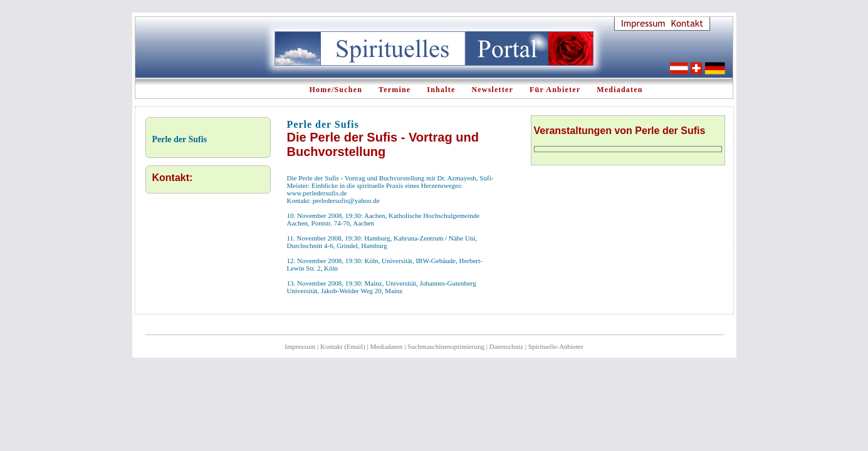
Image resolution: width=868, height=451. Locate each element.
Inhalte (441, 90)
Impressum (300, 346)
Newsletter (492, 90)
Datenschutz (506, 346)
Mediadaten (620, 90)
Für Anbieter (555, 90)
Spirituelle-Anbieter (556, 346)
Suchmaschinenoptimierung (446, 346)
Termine (395, 90)
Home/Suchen (336, 90)
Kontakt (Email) (343, 346)
